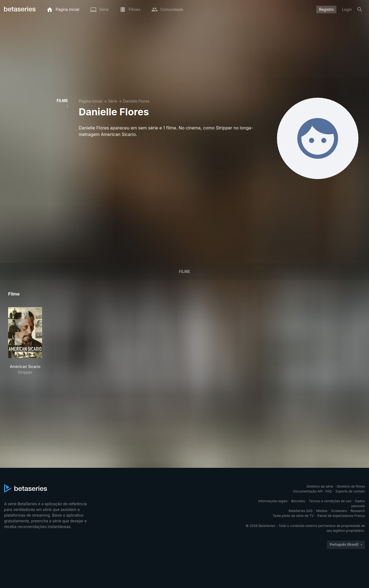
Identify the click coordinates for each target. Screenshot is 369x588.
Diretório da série (320, 486)
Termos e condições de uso (330, 501)
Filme (185, 271)
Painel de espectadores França (341, 516)
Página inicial (91, 101)
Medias (322, 511)
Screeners (339, 511)
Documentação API (308, 491)
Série (113, 101)
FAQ (329, 491)
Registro (326, 9)
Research (358, 511)
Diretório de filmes (351, 486)
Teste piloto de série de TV (293, 516)
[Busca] (360, 9)
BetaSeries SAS (301, 511)
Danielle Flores (136, 101)
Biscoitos (298, 501)
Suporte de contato (350, 491)
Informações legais (273, 501)
